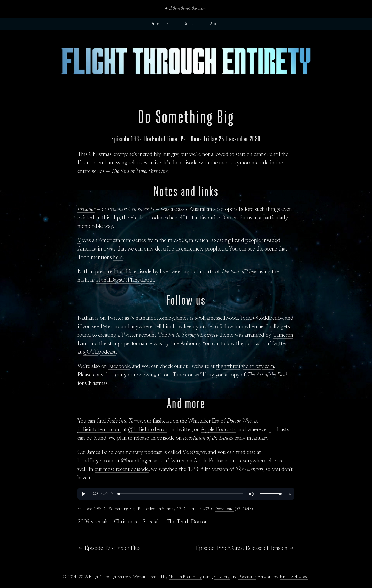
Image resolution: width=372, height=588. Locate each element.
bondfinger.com (95, 461)
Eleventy (222, 577)
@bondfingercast (141, 461)
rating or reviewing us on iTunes (150, 375)
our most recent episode (122, 470)
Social (189, 24)
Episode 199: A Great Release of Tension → (245, 549)
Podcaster (247, 577)
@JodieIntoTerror (148, 430)
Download (224, 509)
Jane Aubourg (185, 344)
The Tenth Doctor (187, 522)
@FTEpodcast (99, 352)
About (215, 24)
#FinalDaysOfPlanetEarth (125, 280)
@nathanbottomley (152, 318)
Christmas (126, 522)
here (118, 258)
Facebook (119, 367)
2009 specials (93, 522)
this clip (111, 218)
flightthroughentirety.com (245, 367)
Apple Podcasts (218, 430)
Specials (152, 522)
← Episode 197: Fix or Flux (109, 549)
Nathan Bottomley (185, 577)
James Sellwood (294, 577)
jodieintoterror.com (99, 430)
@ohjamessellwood (216, 318)
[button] (83, 494)
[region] (186, 494)
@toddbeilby (268, 318)
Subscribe (160, 24)
